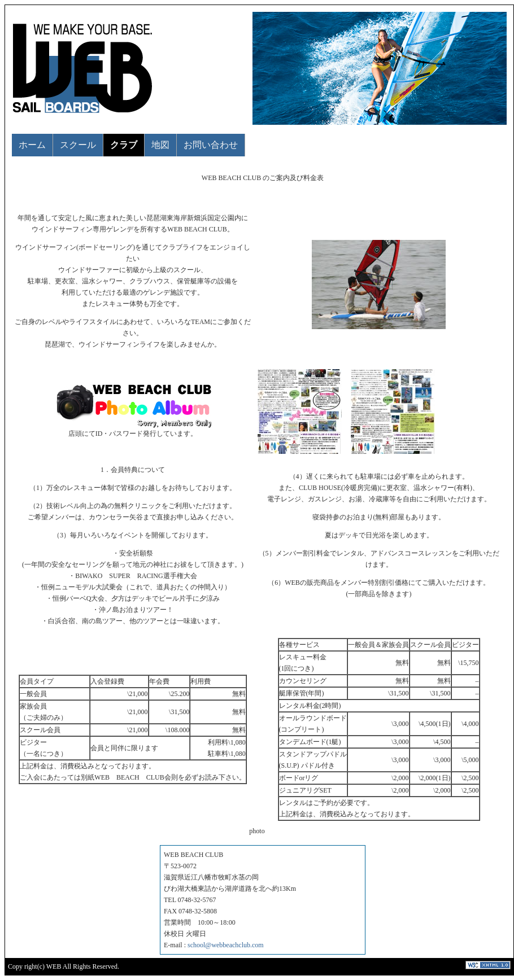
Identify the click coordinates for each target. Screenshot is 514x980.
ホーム (32, 145)
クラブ (124, 145)
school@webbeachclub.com (226, 945)
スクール (78, 145)
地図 (160, 145)
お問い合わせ (211, 145)
